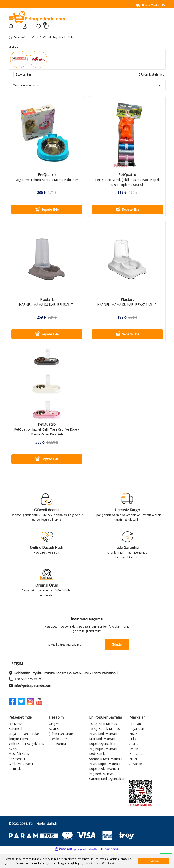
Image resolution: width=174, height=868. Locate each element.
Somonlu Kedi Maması (106, 759)
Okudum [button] (154, 861)
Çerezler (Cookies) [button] (102, 863)
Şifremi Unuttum (61, 734)
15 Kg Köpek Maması (105, 729)
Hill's (133, 739)
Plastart (47, 300)
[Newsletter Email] (87, 645)
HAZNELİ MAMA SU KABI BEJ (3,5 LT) (47, 305)
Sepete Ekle (47, 209)
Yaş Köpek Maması (103, 749)
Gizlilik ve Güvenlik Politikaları (21, 766)
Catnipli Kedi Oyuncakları (107, 779)
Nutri (133, 759)
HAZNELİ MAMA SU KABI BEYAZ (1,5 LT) (127, 305)
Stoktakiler (24, 74)
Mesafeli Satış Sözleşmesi (19, 756)
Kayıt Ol (55, 729)
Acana (134, 744)
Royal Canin (138, 729)
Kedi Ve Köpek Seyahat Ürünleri (54, 37)
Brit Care (136, 754)
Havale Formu (59, 739)
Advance (136, 764)
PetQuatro (47, 175)
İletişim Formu (19, 739)
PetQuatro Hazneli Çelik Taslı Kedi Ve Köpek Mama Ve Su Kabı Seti (47, 432)
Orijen (134, 749)
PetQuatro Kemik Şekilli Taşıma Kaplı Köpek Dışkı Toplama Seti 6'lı (127, 182)
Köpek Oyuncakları (103, 744)
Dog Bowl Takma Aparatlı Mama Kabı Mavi (47, 180)
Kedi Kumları (98, 754)
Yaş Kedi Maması (102, 774)
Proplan (135, 724)
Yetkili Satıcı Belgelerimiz (27, 744)
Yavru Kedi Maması (103, 734)
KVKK (13, 749)
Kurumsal (15, 729)
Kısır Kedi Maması (102, 739)
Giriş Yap (55, 724)
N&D (133, 734)
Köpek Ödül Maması (104, 769)
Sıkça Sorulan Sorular (24, 734)
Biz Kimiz (15, 724)
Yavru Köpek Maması (105, 764)
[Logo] (37, 17)
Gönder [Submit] (117, 644)
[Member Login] (25, 26)
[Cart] (46, 26)
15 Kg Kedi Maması (103, 724)
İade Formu (57, 744)
